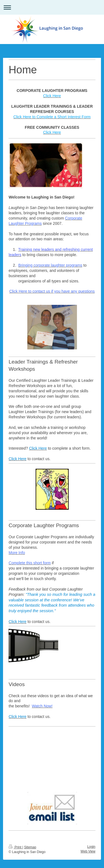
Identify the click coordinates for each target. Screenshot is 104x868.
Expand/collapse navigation (52, 7)
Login (91, 847)
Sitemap (30, 847)
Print (15, 847)
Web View (88, 851)
